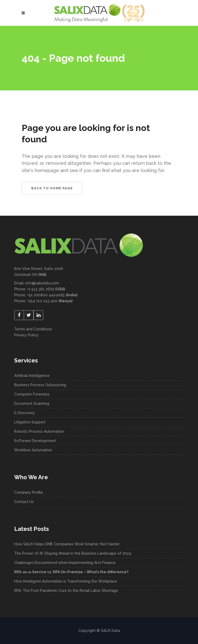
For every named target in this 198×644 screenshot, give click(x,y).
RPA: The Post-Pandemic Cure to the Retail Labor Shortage (66, 591)
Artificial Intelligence (32, 376)
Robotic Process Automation (39, 431)
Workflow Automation (33, 450)
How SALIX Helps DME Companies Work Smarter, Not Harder (67, 544)
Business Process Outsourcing (40, 385)
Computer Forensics (32, 394)
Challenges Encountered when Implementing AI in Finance (65, 563)
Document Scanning (32, 404)
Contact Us (24, 502)
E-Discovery (25, 413)
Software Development (35, 441)
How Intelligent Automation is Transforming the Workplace (66, 581)
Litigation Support (30, 422)
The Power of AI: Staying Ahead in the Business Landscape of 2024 (73, 553)
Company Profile (29, 492)
